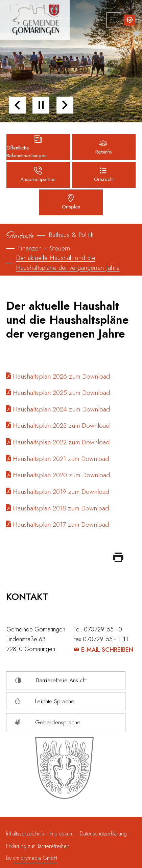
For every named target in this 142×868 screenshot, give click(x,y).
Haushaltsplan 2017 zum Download (61, 524)
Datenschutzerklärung (103, 834)
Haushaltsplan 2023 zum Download (61, 425)
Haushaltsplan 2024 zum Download (61, 409)
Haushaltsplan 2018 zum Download (61, 508)
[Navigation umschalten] (114, 20)
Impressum (62, 834)
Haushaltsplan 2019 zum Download (61, 491)
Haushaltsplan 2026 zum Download (61, 376)
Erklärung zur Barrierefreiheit (37, 846)
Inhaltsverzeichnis (26, 834)
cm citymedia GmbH (35, 858)
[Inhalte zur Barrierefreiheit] (129, 20)
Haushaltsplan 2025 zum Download (61, 392)
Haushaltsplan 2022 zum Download (61, 442)
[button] (17, 105)
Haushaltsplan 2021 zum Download (61, 459)
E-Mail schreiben (107, 650)
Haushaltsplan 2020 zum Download (61, 475)
